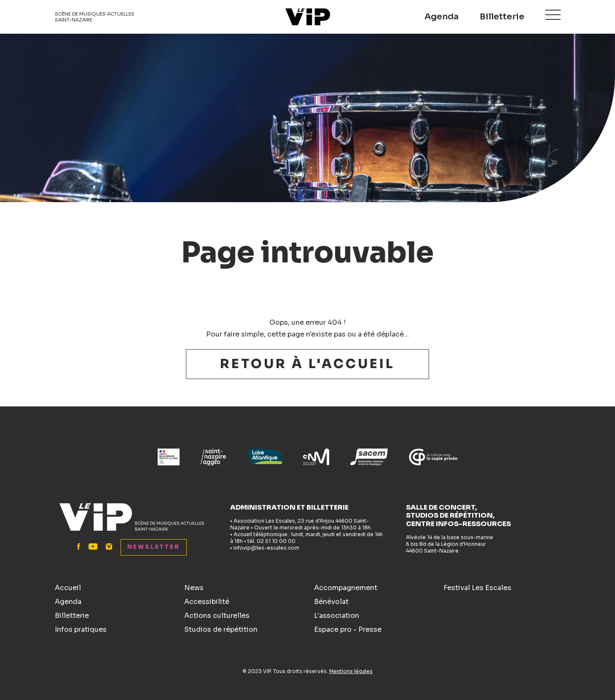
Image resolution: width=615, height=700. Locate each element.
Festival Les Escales (477, 588)
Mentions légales (351, 671)
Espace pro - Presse (348, 629)
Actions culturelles (217, 616)
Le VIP (308, 17)
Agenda (442, 17)
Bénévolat (331, 602)
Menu (553, 15)
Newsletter (154, 547)
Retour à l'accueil (307, 364)
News (194, 588)
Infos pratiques (81, 629)
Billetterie (502, 17)
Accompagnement (346, 588)
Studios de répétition (221, 629)
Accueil (68, 588)
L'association (337, 616)
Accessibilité (207, 602)
